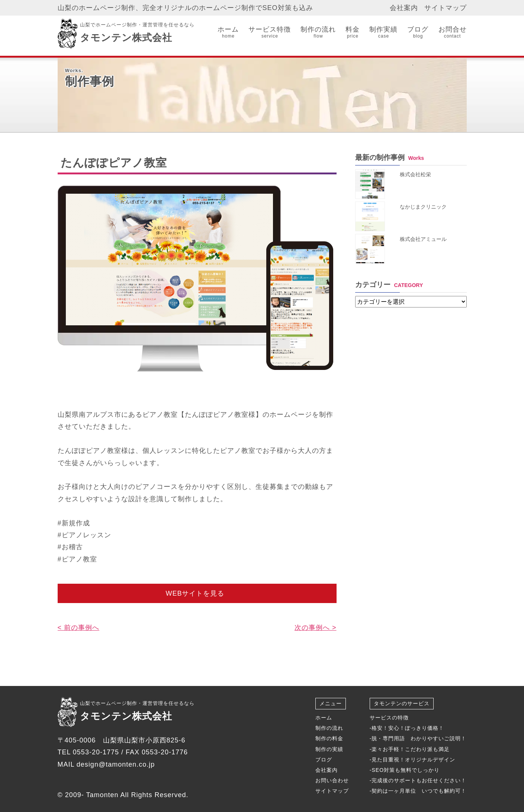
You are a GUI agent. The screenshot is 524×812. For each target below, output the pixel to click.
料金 (353, 33)
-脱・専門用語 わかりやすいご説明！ (418, 738)
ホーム (228, 33)
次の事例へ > (316, 628)
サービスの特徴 (389, 718)
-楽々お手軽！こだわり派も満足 (410, 749)
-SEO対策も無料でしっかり (405, 770)
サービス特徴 (270, 33)
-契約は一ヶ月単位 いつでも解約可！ (418, 791)
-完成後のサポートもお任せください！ (418, 780)
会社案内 (404, 8)
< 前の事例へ (79, 628)
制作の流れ (318, 33)
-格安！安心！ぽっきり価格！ (407, 728)
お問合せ (453, 33)
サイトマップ (446, 8)
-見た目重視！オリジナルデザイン (413, 760)
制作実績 (383, 33)
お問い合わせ (332, 780)
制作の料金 (329, 738)
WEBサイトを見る (195, 593)
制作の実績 (329, 749)
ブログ (418, 33)
